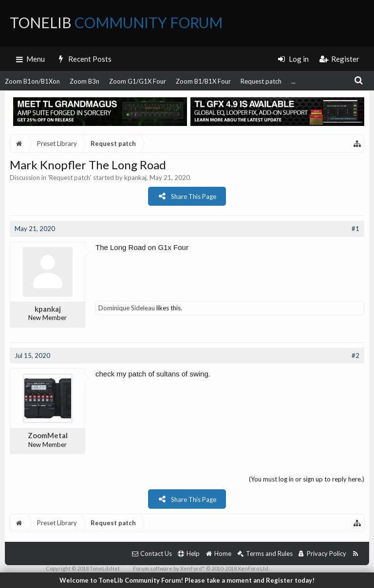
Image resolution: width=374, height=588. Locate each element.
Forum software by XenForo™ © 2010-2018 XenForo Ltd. (201, 568)
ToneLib (116, 22)
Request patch (261, 81)
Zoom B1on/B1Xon (32, 81)
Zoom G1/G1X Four (138, 81)
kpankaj (135, 178)
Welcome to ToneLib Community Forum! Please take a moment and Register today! (187, 580)
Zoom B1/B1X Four (203, 81)
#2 (355, 356)
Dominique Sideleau (127, 308)
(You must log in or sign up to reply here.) (307, 479)
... (293, 81)
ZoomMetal (48, 435)
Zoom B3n (84, 81)
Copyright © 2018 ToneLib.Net (83, 568)
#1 (355, 229)
